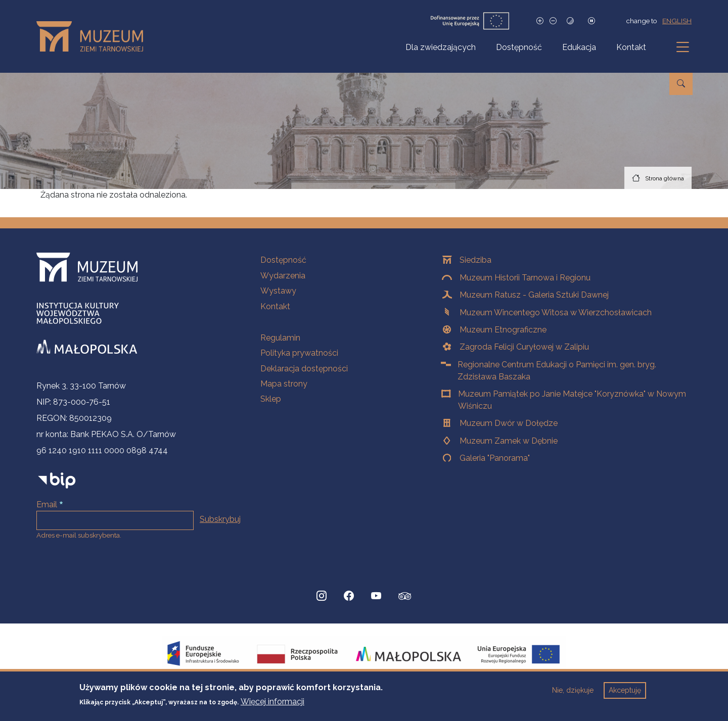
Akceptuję (625, 695)
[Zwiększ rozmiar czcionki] (540, 21)
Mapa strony (284, 384)
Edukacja (579, 47)
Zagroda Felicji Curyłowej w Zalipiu (524, 347)
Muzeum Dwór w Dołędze (509, 423)
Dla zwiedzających (441, 47)
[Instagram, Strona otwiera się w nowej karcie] (322, 596)
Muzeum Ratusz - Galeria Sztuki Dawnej (534, 295)
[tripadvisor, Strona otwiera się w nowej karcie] (405, 597)
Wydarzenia (283, 276)
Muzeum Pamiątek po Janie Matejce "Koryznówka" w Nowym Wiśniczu (572, 400)
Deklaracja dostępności (304, 369)
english (677, 21)
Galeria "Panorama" (495, 458)
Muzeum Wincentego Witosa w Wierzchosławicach (556, 313)
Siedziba (475, 260)
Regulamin (280, 338)
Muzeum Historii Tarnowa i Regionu (525, 278)
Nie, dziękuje (573, 695)
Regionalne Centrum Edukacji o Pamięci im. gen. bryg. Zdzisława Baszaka (557, 371)
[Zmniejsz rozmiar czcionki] (553, 21)
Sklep (271, 399)
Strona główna (665, 178)
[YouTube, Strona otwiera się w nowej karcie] (376, 596)
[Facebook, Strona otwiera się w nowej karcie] (349, 596)
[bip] (57, 480)
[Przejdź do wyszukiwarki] (681, 84)
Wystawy (278, 291)
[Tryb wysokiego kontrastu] (570, 21)
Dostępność (519, 47)
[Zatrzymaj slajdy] (591, 21)
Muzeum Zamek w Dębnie (509, 441)
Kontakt (631, 47)
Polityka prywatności (299, 353)
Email (47, 504)
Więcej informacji (272, 707)
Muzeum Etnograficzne (503, 330)
